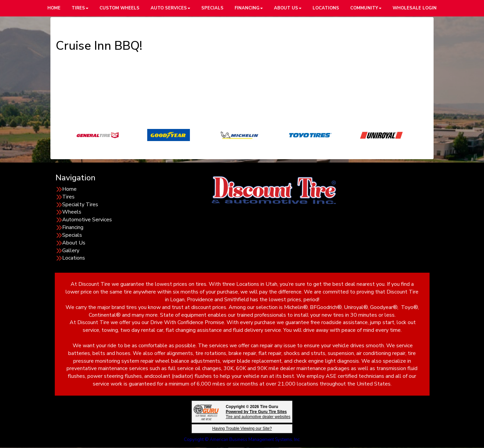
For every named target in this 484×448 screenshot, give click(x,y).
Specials (72, 235)
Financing (73, 227)
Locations (74, 258)
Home (69, 189)
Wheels (72, 212)
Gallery (71, 251)
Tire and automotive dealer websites (258, 414)
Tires (68, 197)
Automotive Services (87, 220)
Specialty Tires (80, 205)
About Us (74, 243)
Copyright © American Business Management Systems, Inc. (242, 440)
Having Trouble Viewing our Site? (242, 429)
